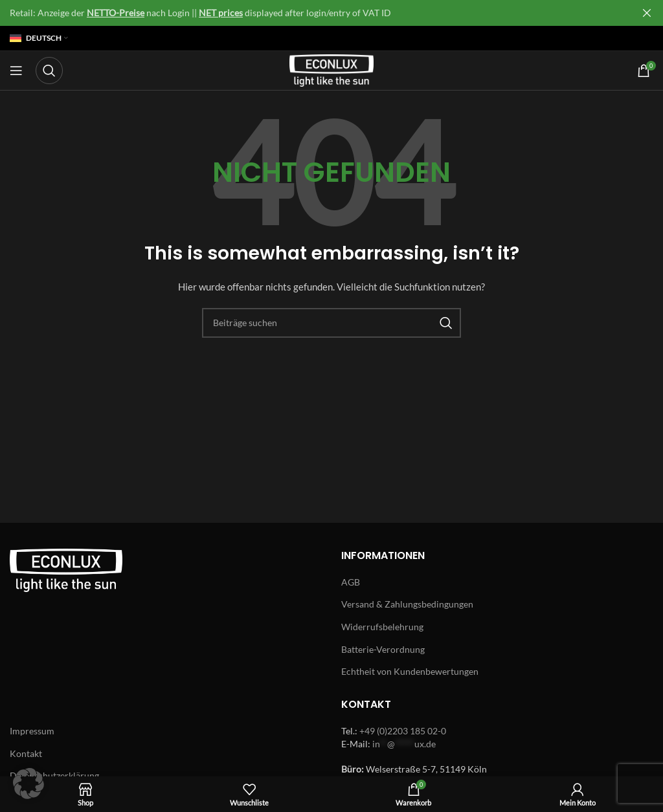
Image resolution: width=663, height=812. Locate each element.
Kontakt (26, 753)
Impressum (32, 731)
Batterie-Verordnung (383, 649)
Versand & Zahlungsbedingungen (407, 604)
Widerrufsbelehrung (382, 627)
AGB (351, 582)
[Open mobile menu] (16, 71)
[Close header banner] (647, 13)
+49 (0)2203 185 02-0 (403, 731)
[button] (28, 784)
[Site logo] (331, 70)
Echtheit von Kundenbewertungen (410, 671)
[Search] (49, 71)
